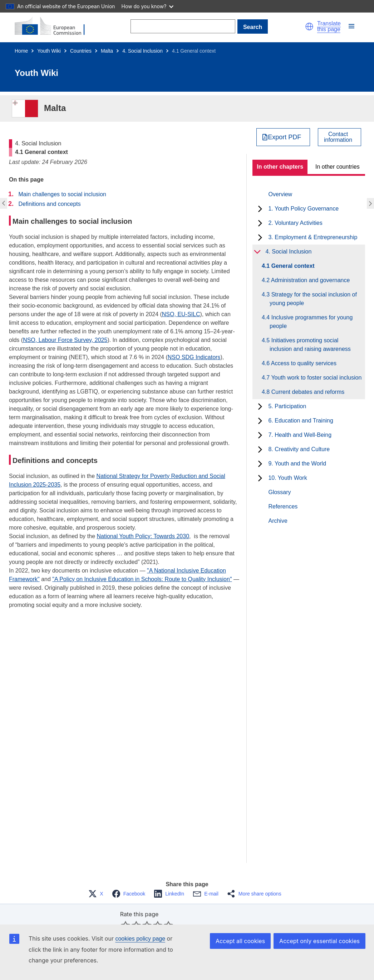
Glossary (279, 492)
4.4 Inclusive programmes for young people (311, 322)
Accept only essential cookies (319, 941)
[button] (309, 26)
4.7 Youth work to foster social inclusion (316, 378)
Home (21, 51)
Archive (278, 521)
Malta (107, 51)
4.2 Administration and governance (310, 280)
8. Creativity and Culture (299, 449)
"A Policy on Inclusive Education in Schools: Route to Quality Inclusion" (142, 579)
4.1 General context (292, 266)
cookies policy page (140, 939)
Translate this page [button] (329, 26)
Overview (280, 194)
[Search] (183, 26)
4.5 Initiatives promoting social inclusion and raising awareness (310, 345)
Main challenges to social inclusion (62, 194)
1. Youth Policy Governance (303, 209)
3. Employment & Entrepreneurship (313, 237)
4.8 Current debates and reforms (307, 392)
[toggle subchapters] (260, 209)
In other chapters (280, 167)
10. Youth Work (287, 478)
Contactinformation (338, 137)
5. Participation (287, 406)
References (283, 506)
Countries (81, 51)
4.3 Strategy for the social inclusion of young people (313, 299)
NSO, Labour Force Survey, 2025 (65, 340)
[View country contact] (339, 137)
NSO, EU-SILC (181, 314)
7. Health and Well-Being (300, 435)
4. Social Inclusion (142, 51)
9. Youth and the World (297, 464)
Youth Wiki (49, 51)
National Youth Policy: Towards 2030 (143, 536)
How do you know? (148, 6)
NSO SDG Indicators (194, 357)
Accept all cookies (240, 941)
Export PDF (284, 137)
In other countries (338, 167)
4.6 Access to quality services (303, 363)
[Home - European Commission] (54, 26)
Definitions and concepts (49, 204)
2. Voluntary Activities (295, 223)
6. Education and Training (301, 421)
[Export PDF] (283, 137)
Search (253, 27)
